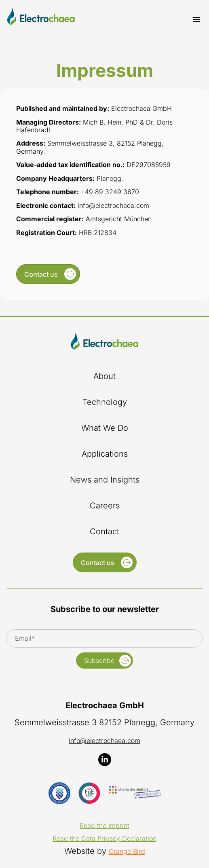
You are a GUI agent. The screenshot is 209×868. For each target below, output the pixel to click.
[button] (196, 19)
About (104, 376)
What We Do (105, 428)
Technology (105, 402)
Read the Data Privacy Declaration (104, 838)
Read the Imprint (104, 826)
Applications (105, 454)
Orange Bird (127, 851)
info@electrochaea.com (104, 741)
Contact (104, 531)
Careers (105, 506)
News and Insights (105, 480)
